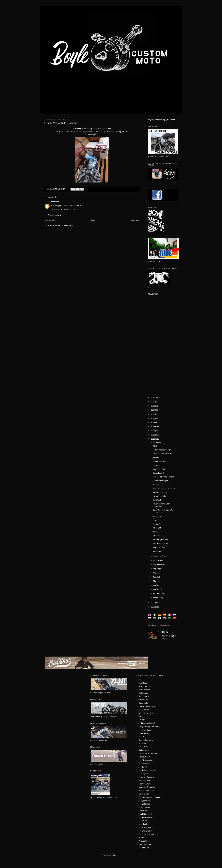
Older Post (134, 221)
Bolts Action (143, 693)
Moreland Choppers (147, 787)
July (155, 573)
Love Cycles (143, 774)
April (155, 585)
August (156, 569)
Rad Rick (156, 458)
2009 (153, 603)
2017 (153, 410)
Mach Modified (145, 781)
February (157, 594)
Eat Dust (142, 720)
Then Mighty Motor (146, 834)
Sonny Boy (143, 811)
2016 (153, 414)
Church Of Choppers (147, 707)
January (156, 598)
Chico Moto (143, 703)
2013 (153, 427)
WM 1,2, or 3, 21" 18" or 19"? (165, 489)
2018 (153, 406)
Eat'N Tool (157, 500)
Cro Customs (144, 710)
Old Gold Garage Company (150, 797)
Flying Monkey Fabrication (149, 727)
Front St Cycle (144, 734)
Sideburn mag (144, 807)
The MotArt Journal (146, 828)
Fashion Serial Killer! (147, 723)
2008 (153, 607)
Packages (157, 532)
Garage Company (146, 740)
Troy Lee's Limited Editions (163, 477)
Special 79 (143, 821)
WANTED (156, 485)
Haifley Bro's (144, 750)
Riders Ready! (158, 473)
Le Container (144, 764)
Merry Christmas (159, 469)
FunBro (142, 737)
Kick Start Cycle (145, 757)
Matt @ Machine (159, 547)
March (156, 589)
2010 (153, 439)
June (155, 577)
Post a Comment (55, 215)
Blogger (116, 855)
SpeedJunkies (144, 824)
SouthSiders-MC (145, 814)
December (158, 443)
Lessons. (156, 465)
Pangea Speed (144, 801)
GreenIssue (143, 747)
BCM (166, 632)
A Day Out (157, 528)
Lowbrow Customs (146, 777)
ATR (140, 680)
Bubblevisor (143, 700)
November (158, 556)
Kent (53, 202)
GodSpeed (143, 744)
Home (92, 221)
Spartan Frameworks (147, 818)
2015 (153, 418)
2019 (153, 402)
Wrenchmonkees (145, 844)
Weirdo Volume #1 (160, 544)
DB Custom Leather (146, 713)
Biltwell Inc (143, 686)
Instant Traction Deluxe (148, 754)
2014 (153, 423)
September (158, 565)
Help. (155, 520)
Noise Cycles (144, 794)
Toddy (141, 838)
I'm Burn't (157, 524)
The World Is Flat (159, 496)
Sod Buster (157, 517)
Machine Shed (144, 784)
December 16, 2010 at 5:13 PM (63, 209)
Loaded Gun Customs (147, 770)
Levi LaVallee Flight (160, 481)
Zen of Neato (144, 848)
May (155, 581)
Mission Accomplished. (162, 454)
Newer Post (50, 221)
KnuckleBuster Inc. (146, 760)
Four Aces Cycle (145, 730)
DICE (140, 717)
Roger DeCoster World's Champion (163, 511)
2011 (153, 435)
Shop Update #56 (160, 492)
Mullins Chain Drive (146, 791)
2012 (153, 431)
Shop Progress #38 (160, 540)
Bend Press (143, 683)
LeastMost (143, 767)
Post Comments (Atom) (65, 226)
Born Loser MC (145, 696)
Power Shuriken (159, 462)
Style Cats (157, 536)
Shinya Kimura (144, 804)
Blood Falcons (144, 690)
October (157, 561)
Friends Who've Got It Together (161, 505)
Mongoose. (157, 551)
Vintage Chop (144, 841)
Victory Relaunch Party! (162, 450)
